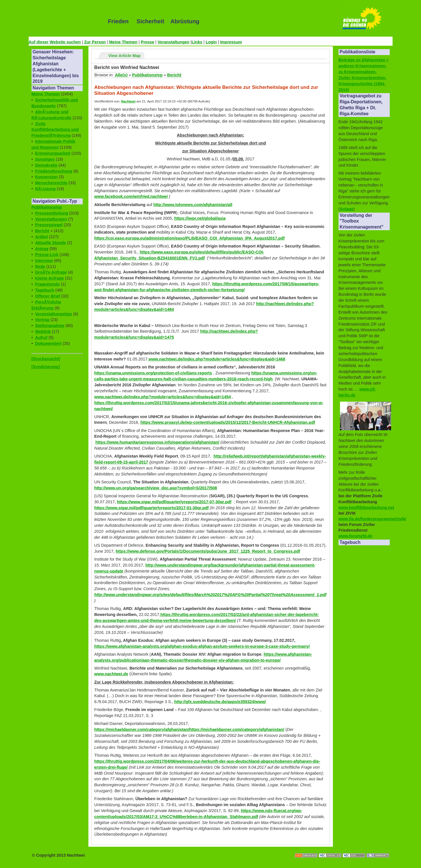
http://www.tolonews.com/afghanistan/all (193, 205)
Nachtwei (128, 101)
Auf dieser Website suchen (55, 42)
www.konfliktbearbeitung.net (366, 508)
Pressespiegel (49, 225)
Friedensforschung (54, 171)
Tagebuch (45, 290)
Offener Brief (48, 296)
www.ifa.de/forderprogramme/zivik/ (373, 519)
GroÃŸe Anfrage (51, 272)
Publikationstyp (47, 207)
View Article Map (125, 56)
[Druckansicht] (46, 359)
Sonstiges (45, 159)
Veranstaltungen (173, 42)
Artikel (42, 237)
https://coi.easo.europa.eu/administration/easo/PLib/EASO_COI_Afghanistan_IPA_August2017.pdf (190, 238)
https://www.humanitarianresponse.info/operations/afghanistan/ (157, 442)
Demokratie (46, 165)
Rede (40, 267)
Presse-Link (47, 255)
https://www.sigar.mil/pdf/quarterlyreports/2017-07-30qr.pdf (174, 502)
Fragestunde (47, 284)
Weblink (43, 332)
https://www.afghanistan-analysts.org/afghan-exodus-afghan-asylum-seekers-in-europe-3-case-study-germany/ (202, 646)
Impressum (231, 42)
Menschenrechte (51, 183)
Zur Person (95, 42)
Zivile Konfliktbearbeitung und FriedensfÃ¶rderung (55, 130)
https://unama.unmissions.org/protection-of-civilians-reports (153, 373)
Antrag (42, 249)
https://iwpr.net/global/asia (200, 218)
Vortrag (42, 320)
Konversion (46, 177)
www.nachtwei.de (111, 674)
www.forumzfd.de (355, 536)
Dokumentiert (48, 343)
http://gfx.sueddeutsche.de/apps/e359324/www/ (220, 702)
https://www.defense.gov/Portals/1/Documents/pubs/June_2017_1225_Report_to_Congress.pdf (208, 551)
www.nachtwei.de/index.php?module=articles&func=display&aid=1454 (163, 397)
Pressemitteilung (52, 213)
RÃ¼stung (45, 189)
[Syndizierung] (46, 367)
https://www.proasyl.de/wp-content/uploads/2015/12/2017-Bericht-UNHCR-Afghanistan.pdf (228, 422)
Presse (147, 42)
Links (197, 42)
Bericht (42, 231)
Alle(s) (121, 75)
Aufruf (41, 337)
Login (211, 42)
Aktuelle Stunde (51, 243)
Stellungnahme (50, 326)
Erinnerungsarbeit (53, 153)
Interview (44, 261)
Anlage (347, 209)
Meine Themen (123, 42)
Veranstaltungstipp (54, 314)
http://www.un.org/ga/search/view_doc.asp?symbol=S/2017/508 (156, 488)
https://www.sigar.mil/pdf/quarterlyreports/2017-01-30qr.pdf (152, 508)
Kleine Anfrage (50, 278)
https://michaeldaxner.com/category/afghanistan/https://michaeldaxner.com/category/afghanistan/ (189, 729)
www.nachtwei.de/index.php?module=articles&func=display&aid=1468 (217, 359)
